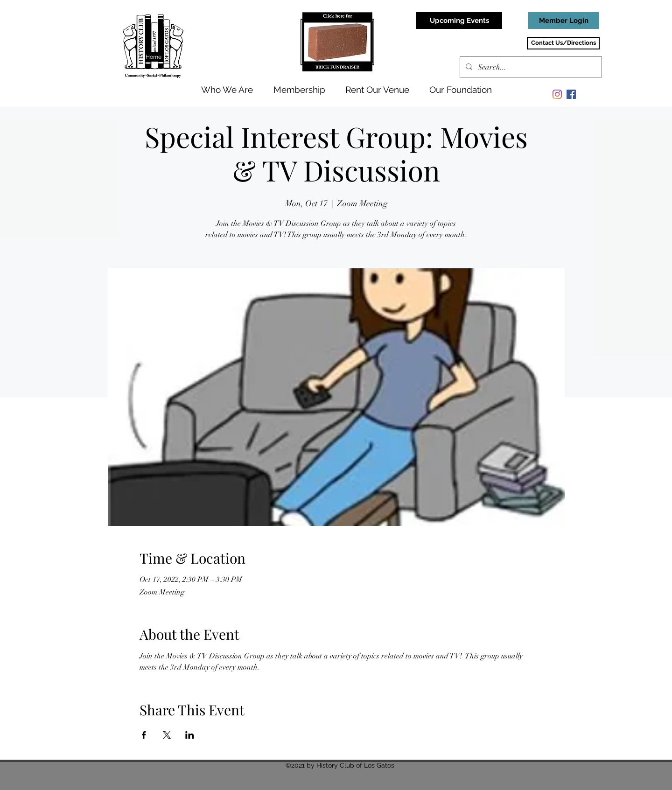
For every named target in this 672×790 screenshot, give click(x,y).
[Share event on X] (167, 735)
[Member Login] (563, 21)
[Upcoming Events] (459, 21)
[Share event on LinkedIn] (190, 735)
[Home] (154, 57)
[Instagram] (557, 94)
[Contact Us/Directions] (563, 43)
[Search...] (530, 67)
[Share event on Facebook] (144, 735)
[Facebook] (571, 94)
